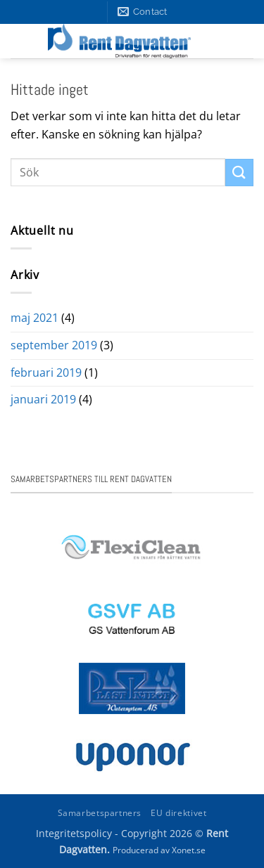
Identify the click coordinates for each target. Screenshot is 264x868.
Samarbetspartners (100, 813)
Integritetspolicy (74, 833)
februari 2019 (46, 373)
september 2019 (54, 345)
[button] (240, 41)
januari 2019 (43, 399)
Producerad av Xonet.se (159, 850)
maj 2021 (34, 318)
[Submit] (239, 173)
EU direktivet (178, 813)
